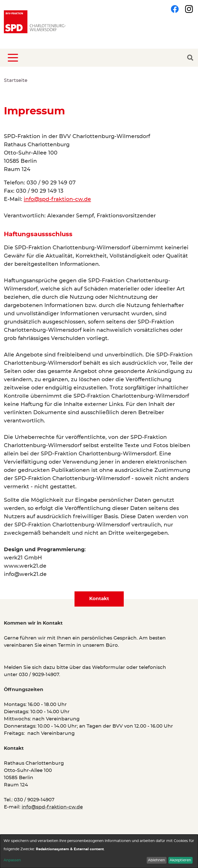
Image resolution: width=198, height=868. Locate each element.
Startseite (16, 80)
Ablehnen (156, 860)
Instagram (189, 9)
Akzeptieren (180, 860)
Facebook (175, 9)
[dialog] (99, 851)
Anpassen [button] (12, 860)
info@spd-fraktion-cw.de (57, 199)
